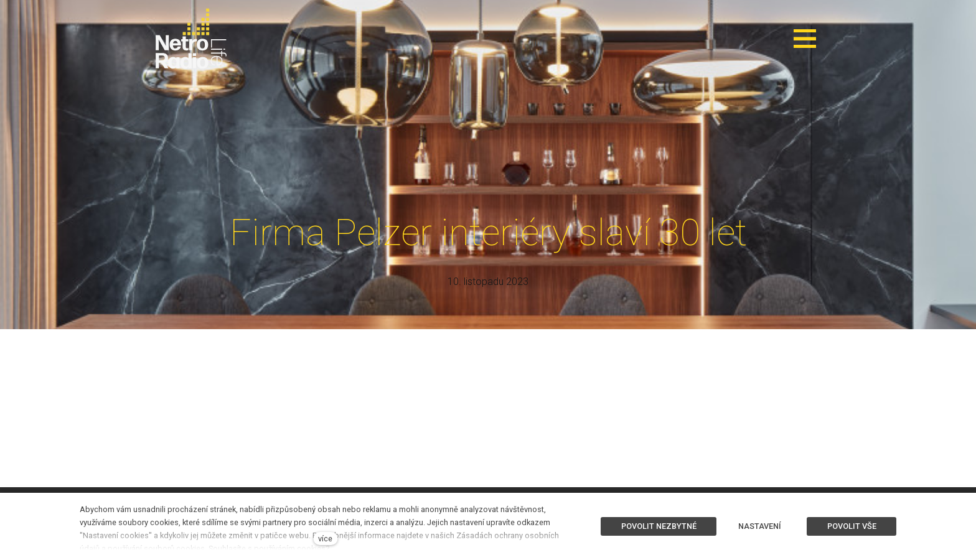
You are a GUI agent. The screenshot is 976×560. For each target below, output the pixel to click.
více (325, 539)
